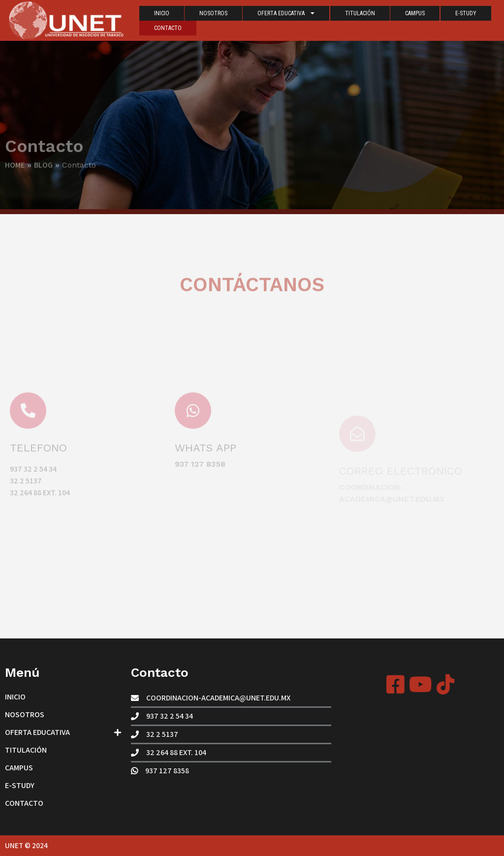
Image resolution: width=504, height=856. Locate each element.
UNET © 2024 (26, 845)
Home (15, 170)
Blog (43, 170)
